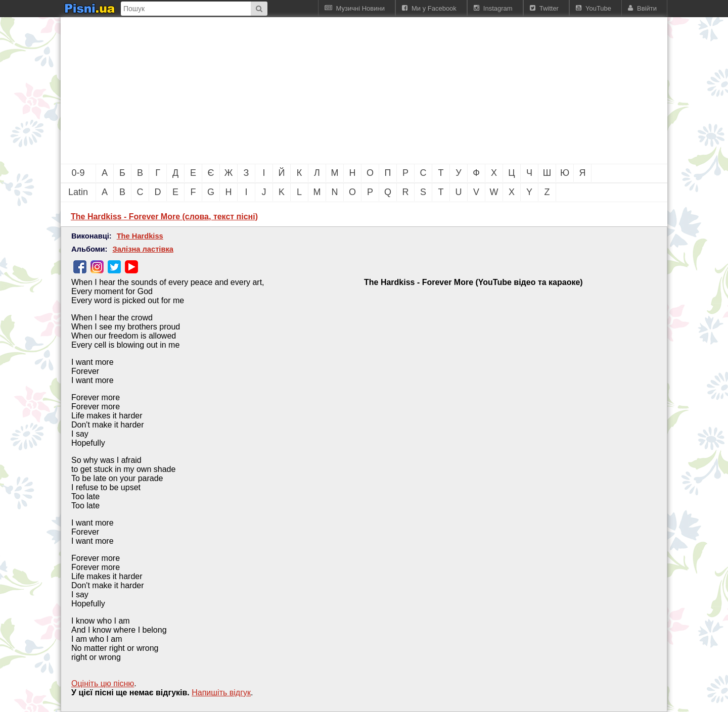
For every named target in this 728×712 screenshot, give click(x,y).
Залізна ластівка (143, 249)
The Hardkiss (140, 236)
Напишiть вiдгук (221, 693)
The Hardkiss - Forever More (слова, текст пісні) (164, 217)
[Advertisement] (308, 90)
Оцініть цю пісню (103, 683)
